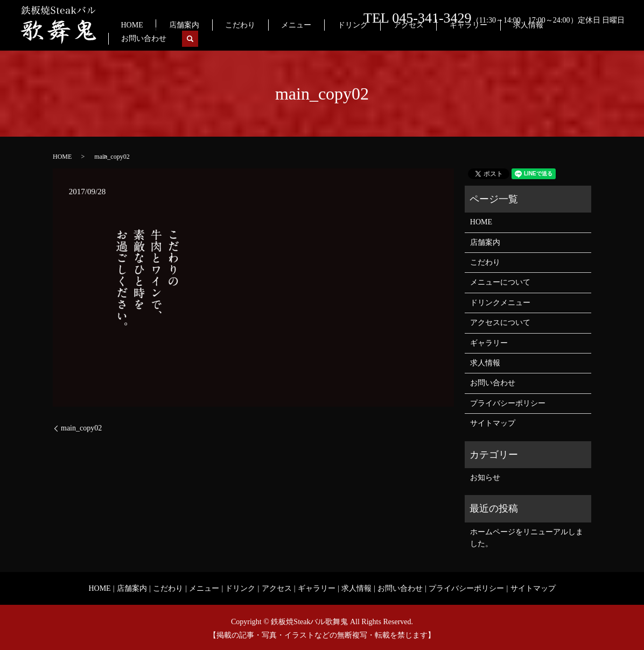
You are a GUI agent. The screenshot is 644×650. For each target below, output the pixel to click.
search (617, 39)
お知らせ (485, 478)
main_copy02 (81, 428)
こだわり (306, 38)
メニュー (348, 38)
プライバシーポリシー (508, 403)
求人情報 (527, 38)
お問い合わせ (577, 38)
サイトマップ (493, 423)
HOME (224, 38)
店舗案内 (263, 38)
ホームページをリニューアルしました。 (527, 538)
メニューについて (500, 282)
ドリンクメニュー (500, 303)
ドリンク (391, 38)
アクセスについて (500, 323)
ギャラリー (480, 38)
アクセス (434, 38)
